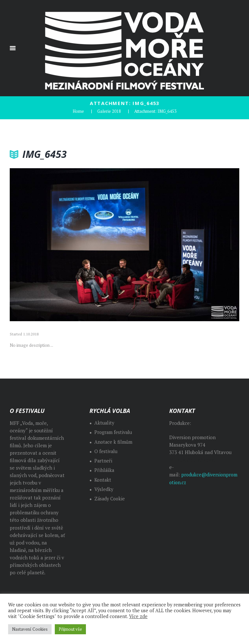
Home (78, 111)
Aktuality (105, 422)
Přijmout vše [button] (70, 629)
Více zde (138, 616)
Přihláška (105, 470)
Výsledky (104, 489)
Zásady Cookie (111, 498)
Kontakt (103, 479)
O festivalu (106, 451)
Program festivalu (114, 432)
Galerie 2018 (109, 111)
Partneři (103, 460)
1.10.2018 (31, 334)
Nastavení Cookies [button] (30, 629)
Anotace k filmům (114, 441)
